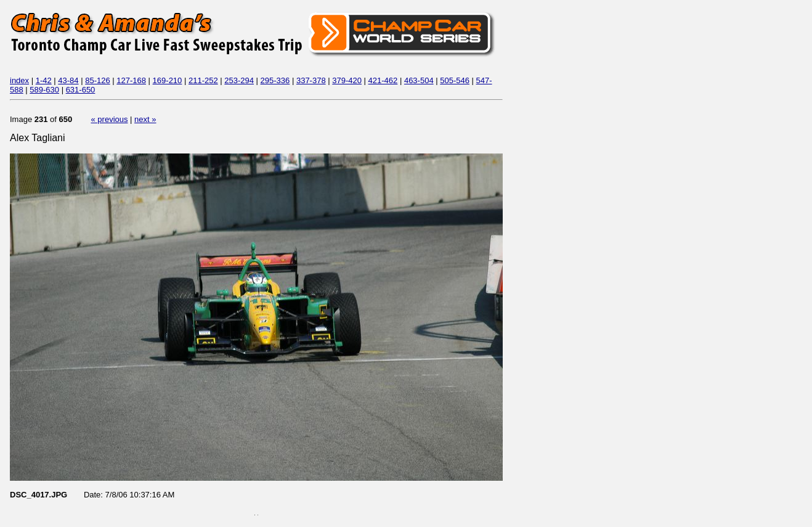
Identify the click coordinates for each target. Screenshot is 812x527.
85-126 (97, 80)
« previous (110, 119)
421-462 (383, 80)
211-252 (203, 80)
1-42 (44, 80)
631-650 (81, 90)
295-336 (275, 80)
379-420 (347, 80)
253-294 (239, 80)
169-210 (168, 80)
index (19, 80)
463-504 (419, 80)
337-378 (311, 80)
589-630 (44, 90)
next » (145, 119)
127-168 (131, 80)
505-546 (455, 80)
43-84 (68, 80)
